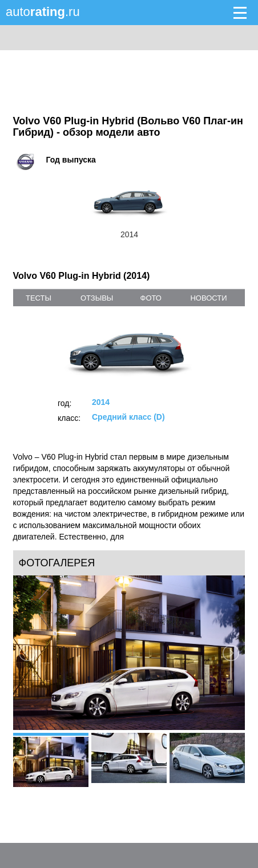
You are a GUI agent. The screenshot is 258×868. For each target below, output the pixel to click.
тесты (39, 298)
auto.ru (43, 12)
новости (208, 298)
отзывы (97, 298)
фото (151, 298)
